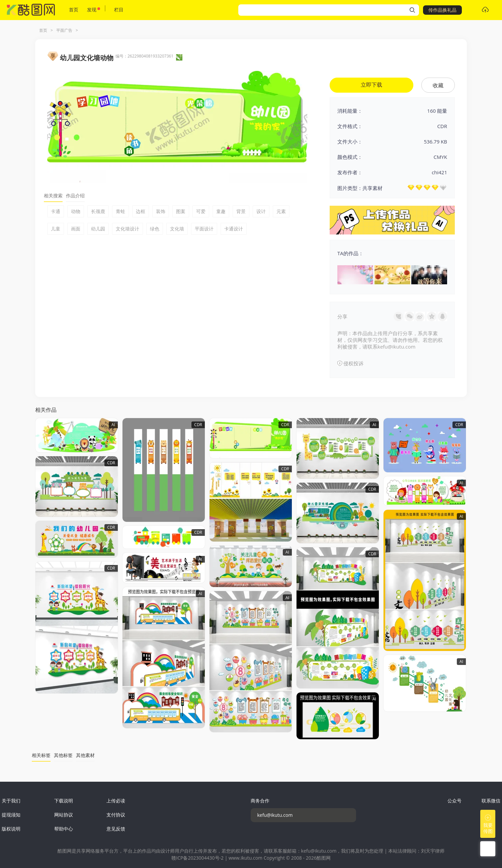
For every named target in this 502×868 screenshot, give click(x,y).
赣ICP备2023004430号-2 (197, 858)
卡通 (56, 211)
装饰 (161, 211)
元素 (281, 211)
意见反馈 (116, 829)
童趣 (221, 211)
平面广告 (64, 30)
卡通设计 (234, 229)
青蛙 (120, 211)
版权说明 (11, 829)
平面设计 (204, 229)
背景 (241, 211)
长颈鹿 (98, 211)
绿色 (155, 229)
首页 (74, 10)
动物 (76, 211)
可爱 (201, 211)
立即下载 (371, 85)
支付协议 (116, 815)
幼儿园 (98, 229)
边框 (141, 211)
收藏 (438, 85)
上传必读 (116, 801)
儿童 (56, 229)
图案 (181, 211)
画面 (76, 229)
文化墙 (177, 229)
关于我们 (11, 801)
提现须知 (11, 815)
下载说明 (64, 801)
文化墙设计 (128, 229)
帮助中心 (64, 829)
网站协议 (64, 815)
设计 (261, 211)
